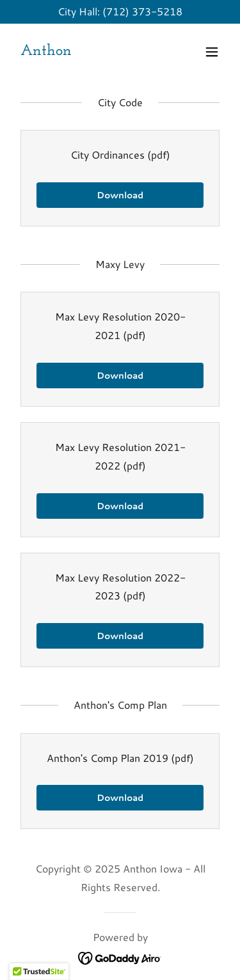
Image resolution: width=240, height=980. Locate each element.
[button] (212, 52)
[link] (46, 51)
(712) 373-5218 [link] (142, 11)
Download (120, 195)
